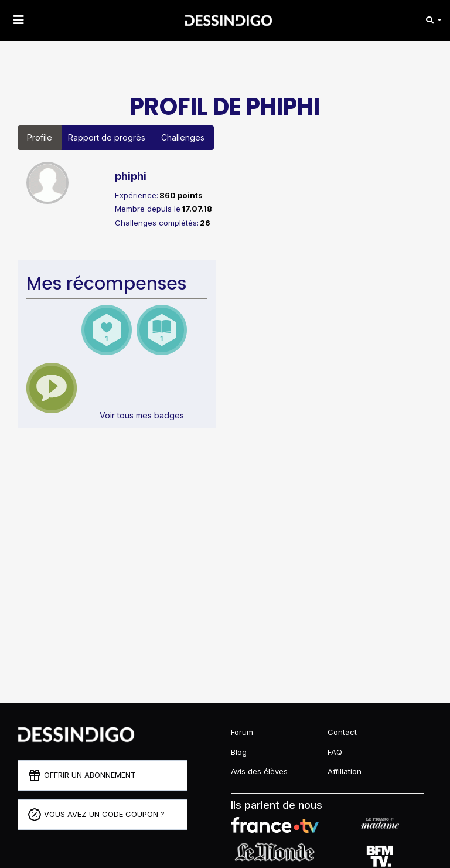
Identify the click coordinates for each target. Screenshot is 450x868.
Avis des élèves (259, 771)
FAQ (335, 752)
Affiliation (345, 771)
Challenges (183, 137)
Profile (40, 137)
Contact (342, 732)
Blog (239, 752)
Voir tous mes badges (142, 415)
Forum (242, 732)
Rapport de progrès (107, 137)
